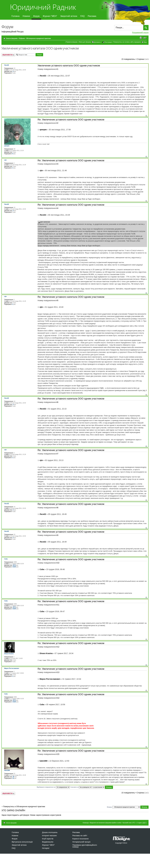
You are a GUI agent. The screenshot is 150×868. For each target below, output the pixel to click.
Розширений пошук (140, 32)
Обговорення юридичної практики (38, 38)
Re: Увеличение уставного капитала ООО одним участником (71, 120)
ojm (41, 170)
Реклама (92, 16)
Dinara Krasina (46, 653)
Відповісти (8, 55)
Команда (86, 823)
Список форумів (12, 38)
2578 (14, 565)
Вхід (145, 42)
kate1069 (43, 761)
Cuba (42, 569)
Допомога (97, 42)
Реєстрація (108, 42)
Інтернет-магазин (49, 836)
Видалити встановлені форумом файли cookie (106, 823)
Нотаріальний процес (82, 842)
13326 (14, 567)
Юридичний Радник (43, 7)
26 (14, 777)
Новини (26, 16)
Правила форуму (72, 42)
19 (13, 778)
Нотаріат (46, 848)
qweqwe (43, 130)
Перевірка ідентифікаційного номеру (85, 846)
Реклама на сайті (80, 836)
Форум (36, 16)
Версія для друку (141, 38)
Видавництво (48, 842)
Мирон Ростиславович (50, 679)
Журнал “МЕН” (50, 16)
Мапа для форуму (85, 42)
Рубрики (22, 38)
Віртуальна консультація (22, 842)
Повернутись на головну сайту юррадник (127, 42)
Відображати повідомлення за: (53, 787)
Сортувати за (81, 787)
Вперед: (109, 807)
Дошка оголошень (50, 832)
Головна (15, 16)
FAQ (83, 16)
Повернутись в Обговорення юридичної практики (24, 806)
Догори (146, 116)
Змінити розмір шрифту (145, 38)
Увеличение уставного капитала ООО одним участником (40, 48)
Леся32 (43, 76)
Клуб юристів (48, 839)
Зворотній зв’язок (69, 16)
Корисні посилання (80, 839)
